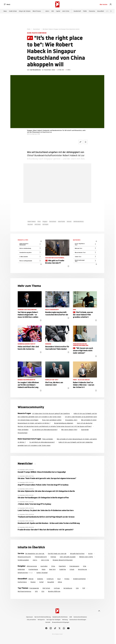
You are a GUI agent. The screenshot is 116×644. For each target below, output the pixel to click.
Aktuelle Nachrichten (77, 554)
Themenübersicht (41, 557)
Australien (44, 566)
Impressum (29, 617)
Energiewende (34, 588)
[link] (111, 4)
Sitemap (53, 557)
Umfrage (57, 588)
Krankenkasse (33, 569)
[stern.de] (57, 4)
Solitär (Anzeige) (42, 573)
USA (77, 588)
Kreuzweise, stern (71, 420)
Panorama (92, 11)
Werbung (65, 620)
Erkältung (50, 579)
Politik (85, 11)
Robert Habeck (32, 222)
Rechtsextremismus (24, 591)
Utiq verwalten (31, 620)
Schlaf (41, 582)
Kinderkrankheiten (79, 579)
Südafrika (63, 569)
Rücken (33, 582)
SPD (36, 591)
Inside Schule (13, 11)
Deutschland (36, 29)
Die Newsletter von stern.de (35, 554)
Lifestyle (109, 11)
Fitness (67, 579)
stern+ (47, 11)
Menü (7, 4)
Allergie (31, 579)
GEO (53, 11)
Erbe (85, 566)
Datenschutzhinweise (80, 617)
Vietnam (69, 222)
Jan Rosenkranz (35, 70)
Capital (58, 11)
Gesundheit (101, 11)
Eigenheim (62, 566)
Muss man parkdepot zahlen (52, 420)
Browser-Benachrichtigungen (63, 560)
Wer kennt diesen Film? (69, 430)
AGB (71, 617)
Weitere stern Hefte (86, 557)
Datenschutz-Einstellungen (78, 620)
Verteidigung (68, 588)
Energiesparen (74, 566)
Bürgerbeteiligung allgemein (64, 423)
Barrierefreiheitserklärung (43, 617)
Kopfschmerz (22, 582)
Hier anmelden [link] (64, 198)
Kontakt (48, 622)
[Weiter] (111, 11)
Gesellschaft (77, 11)
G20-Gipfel (45, 224)
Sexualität (51, 582)
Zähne (60, 582)
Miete (44, 569)
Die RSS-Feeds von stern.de (57, 554)
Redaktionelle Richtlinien (60, 617)
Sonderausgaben (23, 560)
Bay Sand (30, 224)
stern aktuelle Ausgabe (68, 557)
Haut (59, 579)
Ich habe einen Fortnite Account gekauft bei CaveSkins (51, 413)
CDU (43, 591)
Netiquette (41, 620)
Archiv (90, 554)
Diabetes (40, 579)
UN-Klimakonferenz (78, 222)
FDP (84, 588)
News (5, 11)
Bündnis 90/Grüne (54, 591)
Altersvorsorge (32, 566)
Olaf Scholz (38, 224)
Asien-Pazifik (61, 222)
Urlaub (72, 569)
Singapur (45, 222)
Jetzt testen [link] (57, 193)
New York (52, 569)
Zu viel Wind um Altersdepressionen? (45, 430)
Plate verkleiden (23, 430)
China (39, 222)
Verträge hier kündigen (53, 620)
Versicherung (82, 569)
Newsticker (26, 464)
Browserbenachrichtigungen (61, 622)
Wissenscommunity (24, 557)
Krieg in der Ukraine (25, 11)
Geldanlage (21, 569)
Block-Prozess (37, 11)
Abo (103, 4)
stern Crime (66, 11)
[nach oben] (99, 611)
